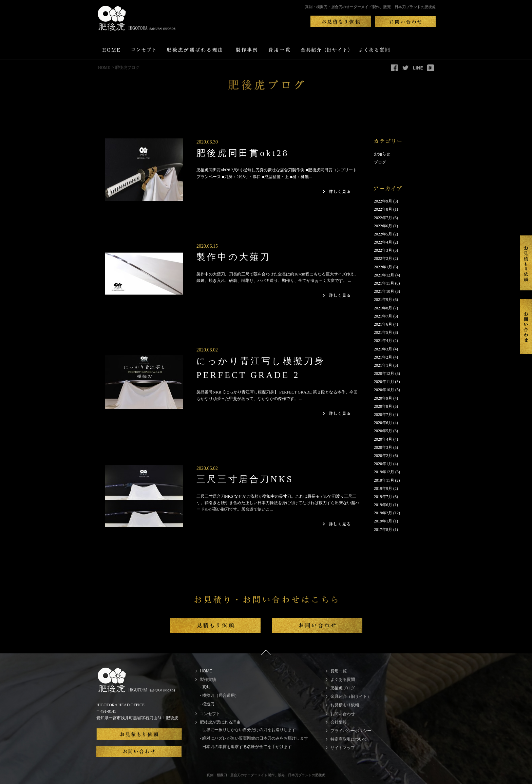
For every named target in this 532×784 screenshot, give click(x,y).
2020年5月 (383, 431)
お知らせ (382, 154)
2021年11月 (384, 283)
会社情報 (339, 722)
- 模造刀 (207, 704)
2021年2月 (383, 357)
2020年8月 (383, 406)
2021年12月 (384, 275)
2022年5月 (383, 234)
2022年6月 (383, 226)
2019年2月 (383, 513)
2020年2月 (383, 456)
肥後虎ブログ (343, 688)
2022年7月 (383, 218)
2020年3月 (383, 447)
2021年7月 (383, 316)
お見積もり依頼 (345, 705)
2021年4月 (383, 341)
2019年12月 (384, 472)
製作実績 (208, 680)
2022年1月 (383, 267)
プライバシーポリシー (351, 731)
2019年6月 (383, 505)
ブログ (380, 162)
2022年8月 (383, 209)
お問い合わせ (343, 714)
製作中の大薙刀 (234, 257)
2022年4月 (383, 242)
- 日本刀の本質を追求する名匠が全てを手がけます (246, 747)
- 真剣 (205, 687)
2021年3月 (383, 349)
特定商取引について (349, 739)
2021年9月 (383, 300)
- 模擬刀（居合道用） (219, 695)
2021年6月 (383, 324)
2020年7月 (383, 415)
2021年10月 (384, 291)
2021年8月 (383, 308)
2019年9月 (383, 489)
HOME (104, 68)
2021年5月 (383, 332)
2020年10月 (384, 390)
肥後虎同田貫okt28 (243, 153)
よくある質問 (343, 680)
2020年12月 (384, 374)
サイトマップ (343, 748)
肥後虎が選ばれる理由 (220, 722)
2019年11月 (384, 480)
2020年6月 (383, 423)
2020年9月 (383, 398)
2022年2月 (383, 259)
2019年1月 (383, 521)
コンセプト (210, 714)
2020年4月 (383, 439)
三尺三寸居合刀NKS (245, 479)
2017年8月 (383, 530)
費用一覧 (339, 671)
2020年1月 (383, 464)
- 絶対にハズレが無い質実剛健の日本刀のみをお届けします (254, 738)
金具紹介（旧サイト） (351, 696)
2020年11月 (384, 382)
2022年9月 (383, 201)
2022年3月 (383, 250)
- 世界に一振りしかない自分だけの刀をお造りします (248, 730)
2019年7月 (383, 497)
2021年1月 (383, 365)
